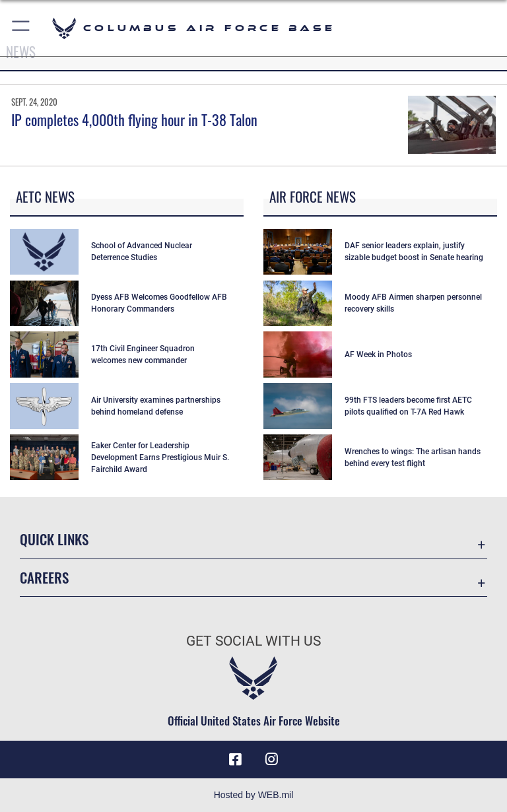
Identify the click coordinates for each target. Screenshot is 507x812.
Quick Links (54, 539)
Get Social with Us (253, 641)
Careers (44, 577)
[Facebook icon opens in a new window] (235, 759)
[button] (21, 28)
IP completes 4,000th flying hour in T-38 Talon (134, 119)
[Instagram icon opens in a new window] (272, 759)
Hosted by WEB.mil (254, 795)
